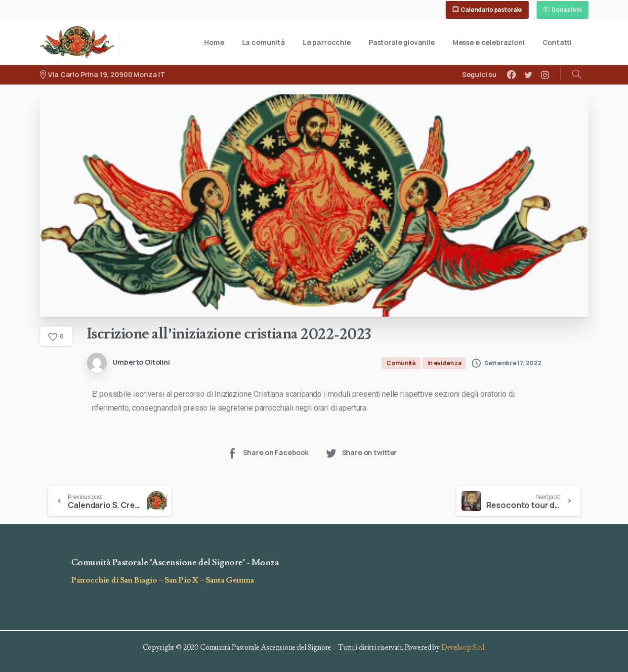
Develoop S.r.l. (463, 648)
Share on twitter (361, 453)
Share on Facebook (268, 453)
